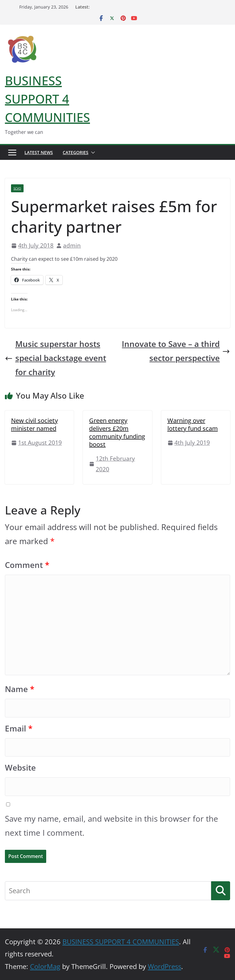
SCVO (17, 188)
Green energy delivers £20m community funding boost (117, 432)
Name (20, 689)
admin (72, 245)
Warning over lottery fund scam (193, 424)
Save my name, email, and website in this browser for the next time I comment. (112, 826)
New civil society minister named (34, 424)
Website (20, 768)
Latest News (39, 152)
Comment (27, 565)
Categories (76, 152)
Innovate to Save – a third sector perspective (176, 351)
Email (19, 729)
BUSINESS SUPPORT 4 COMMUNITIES (47, 99)
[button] (92, 153)
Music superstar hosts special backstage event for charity (56, 358)
